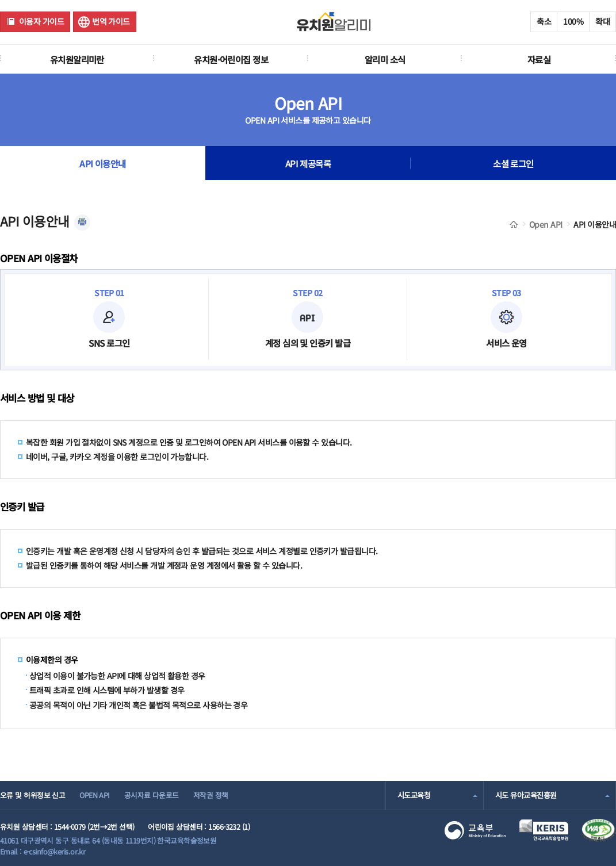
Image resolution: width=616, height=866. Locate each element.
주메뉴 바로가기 (0, 0)
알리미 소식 (385, 59)
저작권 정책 (211, 795)
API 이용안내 (103, 163)
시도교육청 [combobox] (414, 795)
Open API (546, 224)
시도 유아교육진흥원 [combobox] (526, 795)
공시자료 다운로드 (152, 795)
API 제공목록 (308, 163)
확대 (602, 21)
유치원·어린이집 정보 (231, 59)
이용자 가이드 (41, 21)
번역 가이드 (111, 21)
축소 (544, 21)
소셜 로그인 (513, 163)
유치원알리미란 (77, 59)
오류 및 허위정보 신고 (32, 795)
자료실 (539, 59)
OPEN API (95, 795)
